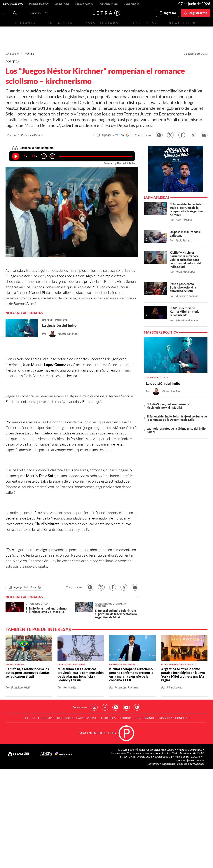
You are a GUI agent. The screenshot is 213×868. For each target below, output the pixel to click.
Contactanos (80, 707)
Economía (45, 718)
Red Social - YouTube (126, 707)
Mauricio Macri (109, 3)
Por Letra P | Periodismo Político (25, 135)
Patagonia (165, 718)
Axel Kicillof (132, 3)
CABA (80, 718)
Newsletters (184, 23)
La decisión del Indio (163, 383)
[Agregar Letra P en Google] (113, 135)
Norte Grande (145, 718)
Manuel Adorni (84, 3)
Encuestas (145, 23)
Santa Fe (92, 718)
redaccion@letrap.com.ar (189, 760)
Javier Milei (62, 3)
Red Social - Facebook (105, 707)
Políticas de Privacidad (191, 763)
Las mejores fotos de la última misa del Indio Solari (176, 430)
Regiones (25, 23)
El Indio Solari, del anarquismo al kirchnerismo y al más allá (169, 406)
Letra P (14, 53)
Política (29, 53)
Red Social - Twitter (94, 707)
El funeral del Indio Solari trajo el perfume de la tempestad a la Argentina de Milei (177, 418)
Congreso (182, 718)
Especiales (60, 23)
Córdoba (125, 718)
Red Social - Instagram (116, 707)
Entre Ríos (108, 718)
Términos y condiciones (162, 763)
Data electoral (103, 23)
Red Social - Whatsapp (137, 707)
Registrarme (198, 13)
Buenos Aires (64, 718)
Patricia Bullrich (39, 3)
